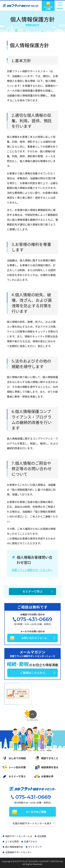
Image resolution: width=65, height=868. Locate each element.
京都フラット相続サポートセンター (32, 570)
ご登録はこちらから (33, 673)
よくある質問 (12, 841)
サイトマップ (35, 847)
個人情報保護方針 (14, 847)
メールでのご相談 (48, 8)
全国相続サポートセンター (19, 852)
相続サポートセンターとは (19, 836)
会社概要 (42, 836)
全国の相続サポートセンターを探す (32, 823)
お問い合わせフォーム (34, 638)
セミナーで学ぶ (32, 591)
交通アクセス (30, 841)
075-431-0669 (34, 619)
